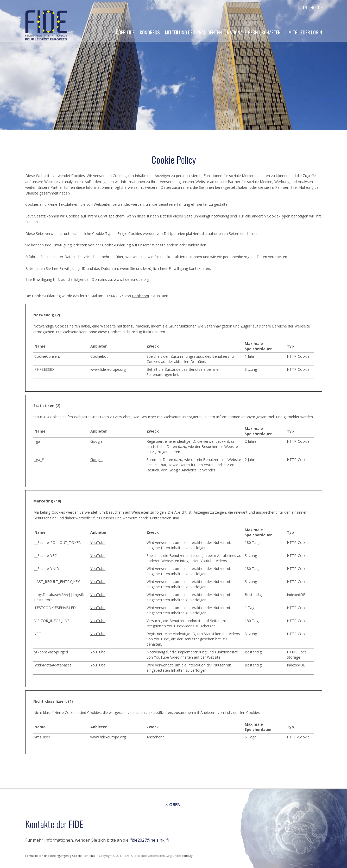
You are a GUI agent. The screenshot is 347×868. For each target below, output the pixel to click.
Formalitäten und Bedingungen (47, 856)
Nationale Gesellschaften (254, 32)
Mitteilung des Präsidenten (193, 32)
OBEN (173, 805)
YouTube (98, 542)
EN (305, 8)
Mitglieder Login (305, 32)
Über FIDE (125, 32)
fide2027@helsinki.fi (150, 840)
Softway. (188, 856)
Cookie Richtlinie (84, 856)
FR (313, 8)
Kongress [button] (150, 32)
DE (320, 8)
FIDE (46, 26)
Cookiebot (141, 296)
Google (96, 441)
